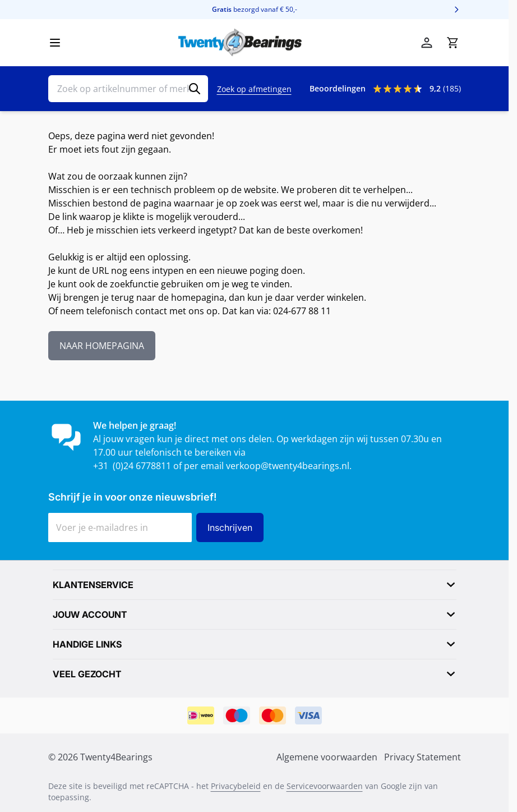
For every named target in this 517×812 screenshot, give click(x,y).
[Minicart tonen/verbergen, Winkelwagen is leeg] (453, 43)
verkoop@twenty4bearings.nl (288, 466)
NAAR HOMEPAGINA (102, 346)
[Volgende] (456, 10)
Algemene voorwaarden (327, 757)
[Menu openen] (55, 43)
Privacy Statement (423, 757)
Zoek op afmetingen (254, 89)
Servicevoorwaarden (325, 786)
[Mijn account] (427, 43)
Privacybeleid (236, 786)
